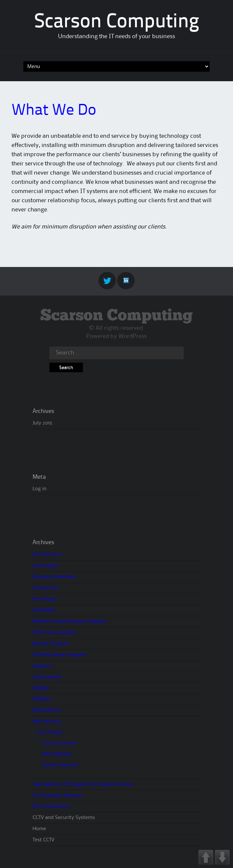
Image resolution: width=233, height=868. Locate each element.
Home (39, 829)
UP (206, 857)
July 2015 (42, 423)
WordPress (133, 336)
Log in (39, 489)
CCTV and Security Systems (64, 818)
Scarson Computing (117, 22)
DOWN (222, 857)
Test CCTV (43, 840)
